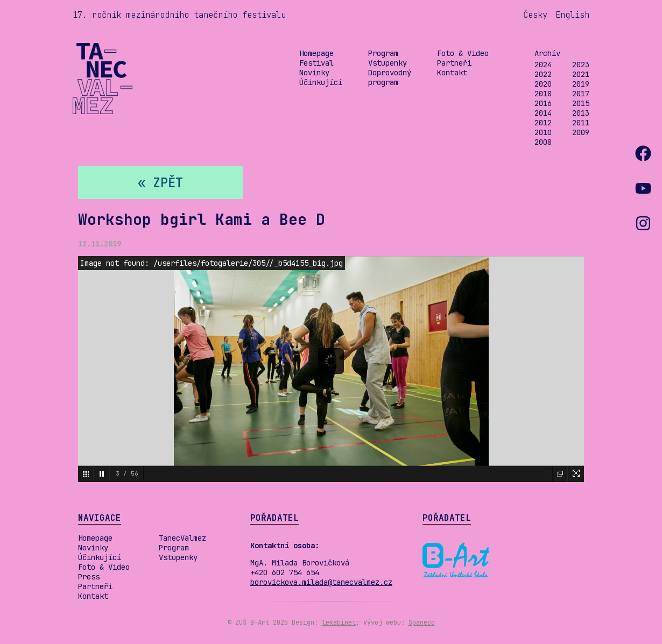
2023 (581, 65)
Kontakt (452, 73)
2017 (581, 94)
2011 (581, 123)
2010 (543, 132)
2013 (581, 113)
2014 (543, 113)
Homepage (316, 53)
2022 (543, 74)
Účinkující (321, 82)
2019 (581, 84)
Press (89, 577)
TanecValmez (182, 538)
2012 (543, 123)
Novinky (314, 73)
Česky (535, 15)
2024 (543, 65)
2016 (543, 103)
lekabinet (339, 622)
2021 (581, 74)
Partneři (454, 63)
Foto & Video (463, 53)
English (572, 15)
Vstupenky (388, 63)
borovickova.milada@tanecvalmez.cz (321, 582)
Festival (316, 63)
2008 (543, 142)
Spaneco (422, 622)
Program (383, 53)
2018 (543, 94)
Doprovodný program (390, 77)
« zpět (160, 183)
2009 (581, 132)
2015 (581, 103)
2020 (543, 84)
